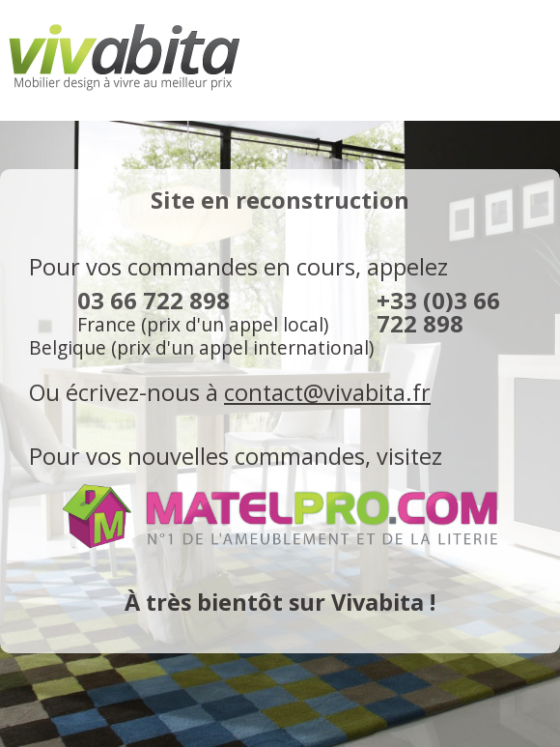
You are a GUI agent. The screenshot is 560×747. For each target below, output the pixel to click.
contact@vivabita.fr (327, 392)
